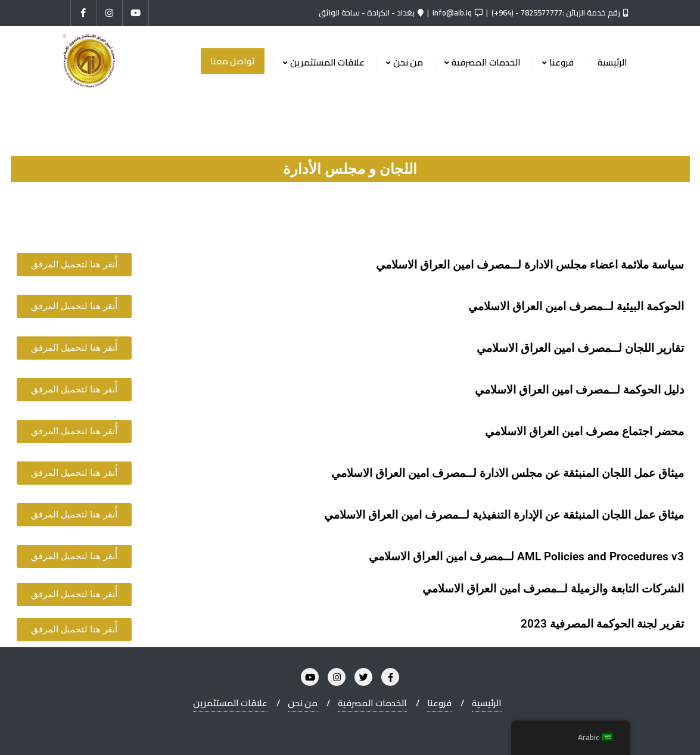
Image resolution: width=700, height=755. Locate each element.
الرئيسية (487, 703)
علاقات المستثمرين (230, 703)
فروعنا (439, 703)
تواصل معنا (233, 61)
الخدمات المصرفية (372, 703)
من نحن (303, 703)
